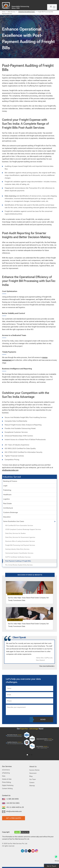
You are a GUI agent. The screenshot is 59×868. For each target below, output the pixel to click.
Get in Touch (51, 866)
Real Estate (7, 504)
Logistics (7, 499)
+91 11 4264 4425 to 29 (13, 807)
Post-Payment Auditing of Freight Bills (18, 561)
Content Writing (7, 789)
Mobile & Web (7, 779)
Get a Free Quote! (13, 818)
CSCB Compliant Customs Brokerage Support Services (23, 529)
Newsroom (33, 773)
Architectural (8, 508)
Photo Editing (7, 782)
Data (4, 776)
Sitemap (32, 786)
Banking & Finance (10, 481)
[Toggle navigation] (52, 7)
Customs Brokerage (11, 512)
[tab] (29, 481)
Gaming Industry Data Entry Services (17, 549)
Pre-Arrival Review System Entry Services (19, 565)
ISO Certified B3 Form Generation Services (19, 525)
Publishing (7, 490)
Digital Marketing (8, 785)
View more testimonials (47, 666)
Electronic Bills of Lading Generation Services (20, 541)
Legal (5, 486)
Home (4, 12)
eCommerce (6, 770)
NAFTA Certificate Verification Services (18, 557)
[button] (52, 521)
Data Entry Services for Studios (15, 533)
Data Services (12, 12)
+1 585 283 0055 (10, 799)
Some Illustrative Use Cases (14, 521)
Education (7, 517)
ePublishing (6, 773)
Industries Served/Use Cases (27, 12)
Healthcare (7, 495)
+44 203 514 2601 (11, 803)
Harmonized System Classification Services (19, 553)
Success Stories (34, 770)
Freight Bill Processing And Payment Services (20, 545)
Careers (32, 782)
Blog (31, 776)
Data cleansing (10, 196)
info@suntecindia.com (10, 470)
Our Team (33, 779)
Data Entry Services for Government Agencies (20, 537)
